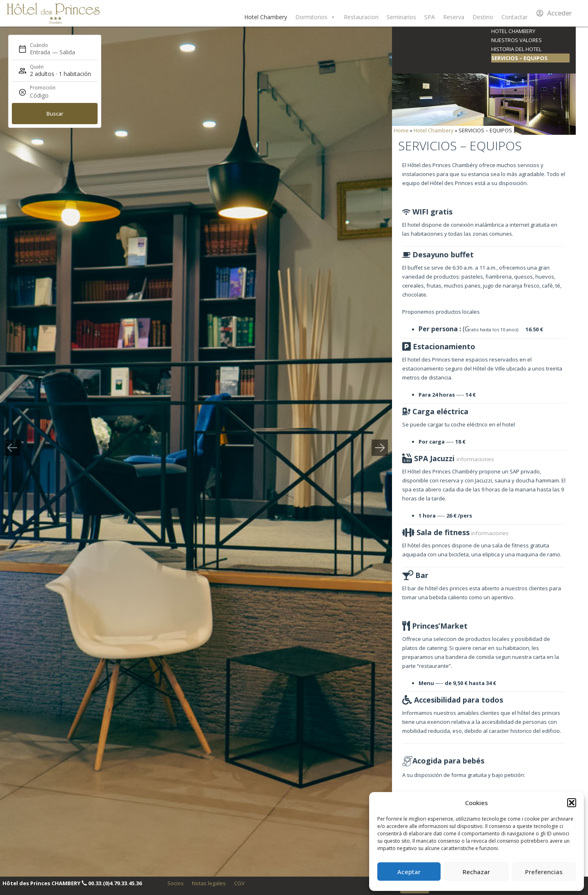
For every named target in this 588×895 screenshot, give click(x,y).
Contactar (514, 17)
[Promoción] (49, 96)
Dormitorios (315, 17)
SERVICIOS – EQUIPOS (519, 58)
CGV (239, 883)
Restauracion (361, 17)
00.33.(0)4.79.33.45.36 (115, 883)
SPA (430, 17)
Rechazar (476, 872)
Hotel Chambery (266, 17)
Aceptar (409, 872)
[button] (572, 803)
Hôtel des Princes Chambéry (53, 13)
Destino (483, 17)
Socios (176, 883)
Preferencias (544, 872)
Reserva (454, 17)
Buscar (55, 114)
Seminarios (401, 17)
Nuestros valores (517, 40)
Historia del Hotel (516, 49)
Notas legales (209, 883)
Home (401, 130)
